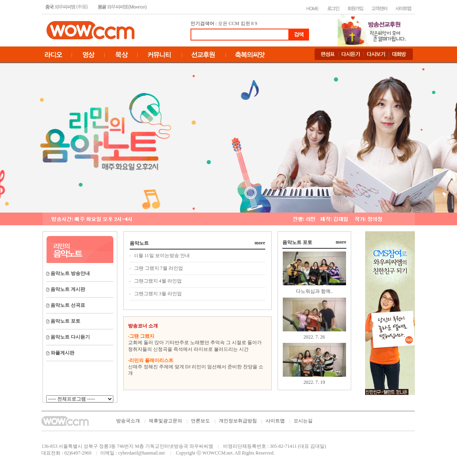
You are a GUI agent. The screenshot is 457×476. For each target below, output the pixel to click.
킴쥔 (245, 23)
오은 (223, 23)
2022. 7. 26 (314, 337)
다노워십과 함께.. (314, 291)
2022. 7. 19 (314, 382)
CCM (234, 23)
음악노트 (139, 243)
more (260, 243)
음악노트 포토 (297, 242)
